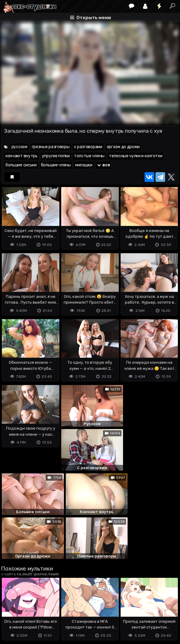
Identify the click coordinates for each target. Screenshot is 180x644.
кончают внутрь (22, 156)
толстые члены (89, 156)
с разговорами (88, 147)
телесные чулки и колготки (136, 156)
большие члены (56, 165)
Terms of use (32, 609)
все (103, 165)
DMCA (11, 609)
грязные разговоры (51, 147)
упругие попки (56, 156)
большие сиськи (21, 165)
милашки (84, 165)
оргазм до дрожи (123, 147)
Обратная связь (64, 609)
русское (20, 147)
